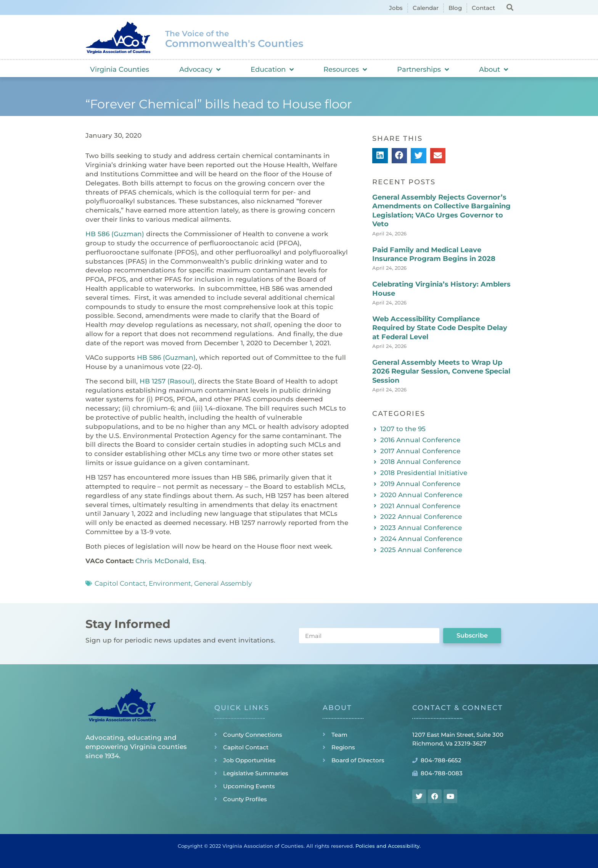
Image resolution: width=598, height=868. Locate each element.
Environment (170, 583)
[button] (510, 7)
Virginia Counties (120, 69)
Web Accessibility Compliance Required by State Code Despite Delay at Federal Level (440, 328)
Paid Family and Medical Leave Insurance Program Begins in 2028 (434, 254)
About (494, 69)
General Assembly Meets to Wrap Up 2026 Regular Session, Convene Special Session (441, 371)
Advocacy (200, 69)
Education (272, 69)
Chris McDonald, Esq (170, 561)
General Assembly (223, 583)
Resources (345, 69)
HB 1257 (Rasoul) (167, 381)
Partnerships (423, 69)
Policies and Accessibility (387, 846)
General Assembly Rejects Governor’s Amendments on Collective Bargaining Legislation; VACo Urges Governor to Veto (441, 211)
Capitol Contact (120, 583)
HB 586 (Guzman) (115, 234)
